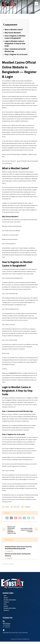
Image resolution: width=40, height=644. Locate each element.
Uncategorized (27, 507)
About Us (6, 599)
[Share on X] (11, 518)
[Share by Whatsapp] (29, 518)
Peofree (7, 507)
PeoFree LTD (26, 641)
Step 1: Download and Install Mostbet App (15, 50)
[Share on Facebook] (7, 518)
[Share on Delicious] (24, 518)
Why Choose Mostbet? (13, 33)
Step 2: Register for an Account (16, 54)
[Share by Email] (33, 518)
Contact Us (6, 603)
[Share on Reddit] (20, 518)
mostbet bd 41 (13, 373)
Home (5, 596)
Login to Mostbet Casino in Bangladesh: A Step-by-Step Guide (15, 44)
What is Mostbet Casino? (14, 30)
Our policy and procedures (10, 601)
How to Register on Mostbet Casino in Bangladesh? (15, 37)
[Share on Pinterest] (16, 518)
